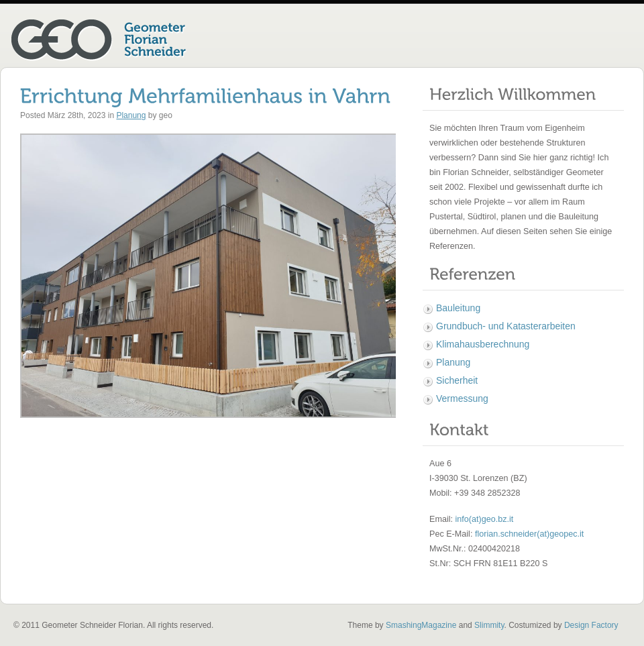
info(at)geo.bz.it (485, 519)
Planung (131, 115)
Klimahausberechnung (483, 344)
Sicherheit (457, 380)
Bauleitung (458, 308)
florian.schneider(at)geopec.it (529, 534)
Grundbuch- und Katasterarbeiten (506, 326)
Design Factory (591, 625)
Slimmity (489, 625)
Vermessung (462, 398)
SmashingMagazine (421, 625)
